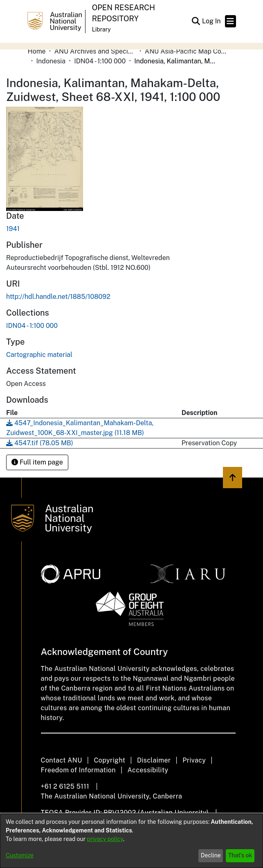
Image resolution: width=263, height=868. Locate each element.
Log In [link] (212, 21)
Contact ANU (62, 760)
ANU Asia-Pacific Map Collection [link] (186, 51)
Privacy (194, 760)
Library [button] (101, 29)
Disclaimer (154, 760)
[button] (196, 21)
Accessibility (148, 770)
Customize (20, 855)
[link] (32, 326)
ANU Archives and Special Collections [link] (95, 51)
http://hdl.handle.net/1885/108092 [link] (58, 297)
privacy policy (105, 839)
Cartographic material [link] (39, 355)
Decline (211, 855)
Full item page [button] (37, 462)
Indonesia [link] (51, 61)
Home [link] (37, 51)
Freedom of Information (78, 770)
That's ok (240, 855)
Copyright (109, 760)
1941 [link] (13, 229)
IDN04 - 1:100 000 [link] (100, 61)
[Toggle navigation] (230, 21)
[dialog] (131, 841)
